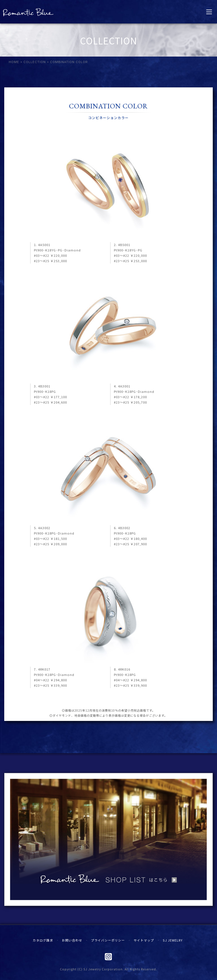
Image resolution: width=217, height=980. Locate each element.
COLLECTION (35, 62)
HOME (14, 62)
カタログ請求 (43, 940)
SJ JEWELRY (173, 940)
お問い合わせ (72, 940)
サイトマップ (144, 940)
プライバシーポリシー (108, 940)
